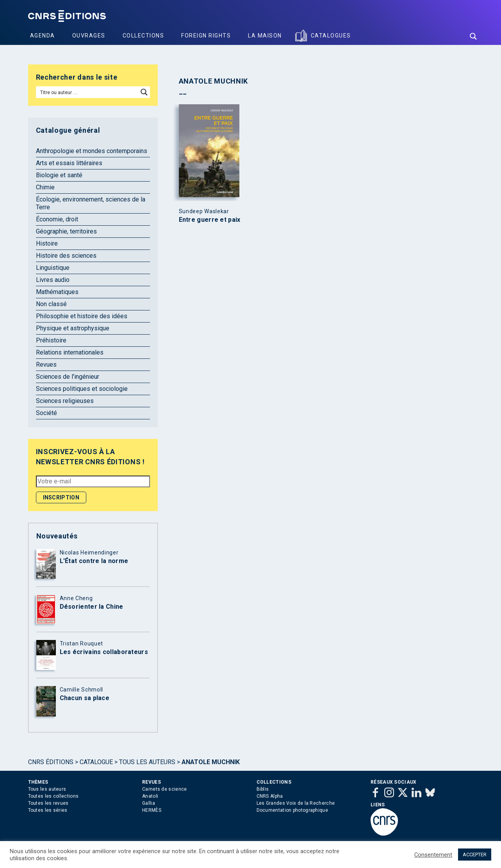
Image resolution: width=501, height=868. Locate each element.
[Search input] (88, 92)
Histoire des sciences (66, 256)
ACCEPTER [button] (475, 855)
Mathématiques (57, 292)
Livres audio (53, 280)
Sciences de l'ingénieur (68, 377)
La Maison (265, 36)
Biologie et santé (59, 175)
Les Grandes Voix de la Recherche (296, 803)
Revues (46, 364)
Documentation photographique (292, 810)
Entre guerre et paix (210, 220)
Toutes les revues (48, 803)
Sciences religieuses (65, 401)
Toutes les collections (53, 796)
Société (46, 413)
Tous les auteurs (147, 762)
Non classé (51, 304)
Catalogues (331, 36)
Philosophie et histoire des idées (82, 316)
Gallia (149, 803)
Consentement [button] (433, 855)
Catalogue (96, 762)
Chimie (45, 187)
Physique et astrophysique (73, 328)
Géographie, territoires (66, 231)
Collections (144, 36)
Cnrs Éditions (51, 762)
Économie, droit (57, 219)
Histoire (47, 243)
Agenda (43, 36)
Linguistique (53, 268)
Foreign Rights (206, 36)
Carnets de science (164, 789)
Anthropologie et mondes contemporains (92, 151)
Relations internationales (70, 352)
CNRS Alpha (270, 796)
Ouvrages (89, 36)
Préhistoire (51, 340)
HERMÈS (152, 810)
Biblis (263, 789)
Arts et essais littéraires (69, 163)
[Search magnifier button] (473, 36)
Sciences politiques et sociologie (82, 389)
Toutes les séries (48, 810)
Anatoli (150, 796)
